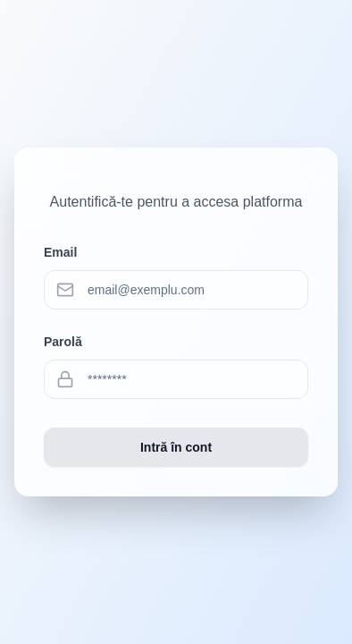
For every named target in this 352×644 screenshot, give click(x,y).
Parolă (63, 342)
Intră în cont (176, 447)
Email (60, 252)
